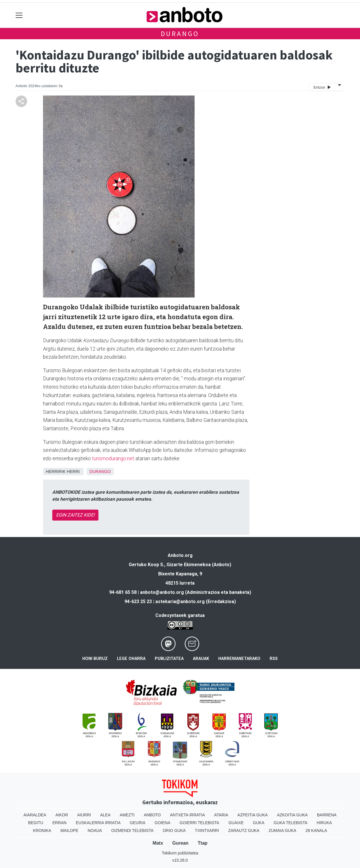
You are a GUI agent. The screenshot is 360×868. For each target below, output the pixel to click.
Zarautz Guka (244, 830)
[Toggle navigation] (19, 15)
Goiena (163, 823)
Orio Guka (174, 830)
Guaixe (236, 823)
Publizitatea (169, 659)
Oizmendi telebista (132, 830)
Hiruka (324, 823)
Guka (259, 823)
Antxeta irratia (188, 815)
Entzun (322, 87)
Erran (59, 823)
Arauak (201, 659)
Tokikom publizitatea (180, 853)
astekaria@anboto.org (180, 602)
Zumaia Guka (282, 830)
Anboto (152, 815)
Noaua (95, 830)
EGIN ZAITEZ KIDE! (75, 515)
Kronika (42, 830)
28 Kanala (316, 830)
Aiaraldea (35, 815)
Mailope (69, 830)
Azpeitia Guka (252, 815)
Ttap (203, 843)
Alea (105, 815)
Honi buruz (95, 659)
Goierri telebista (199, 823)
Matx (158, 843)
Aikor (62, 815)
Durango (180, 34)
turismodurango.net (113, 459)
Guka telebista (291, 823)
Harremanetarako (239, 659)
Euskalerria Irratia (98, 823)
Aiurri (84, 815)
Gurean (180, 843)
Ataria (221, 815)
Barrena (327, 815)
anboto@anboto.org (162, 592)
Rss (274, 659)
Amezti (127, 815)
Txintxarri (207, 830)
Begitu (36, 823)
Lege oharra (131, 659)
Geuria (138, 823)
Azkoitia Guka (292, 815)
